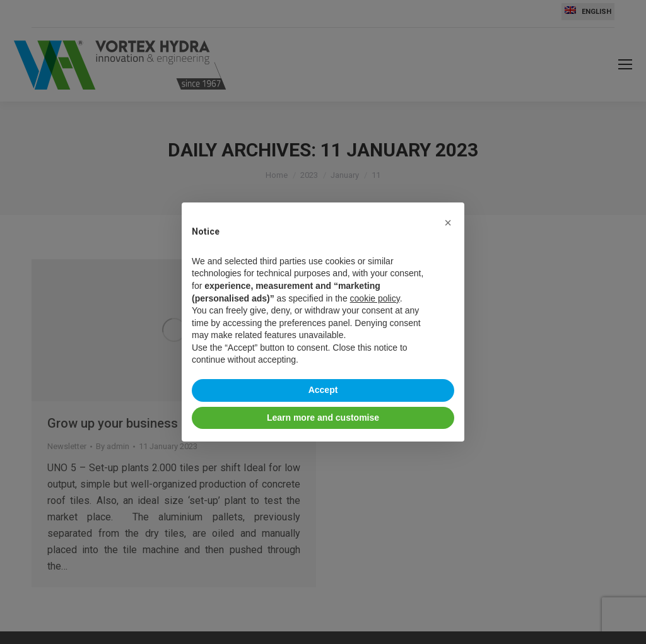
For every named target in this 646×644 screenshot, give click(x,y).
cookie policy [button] (375, 298)
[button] (448, 223)
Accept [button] (323, 390)
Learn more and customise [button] (323, 418)
